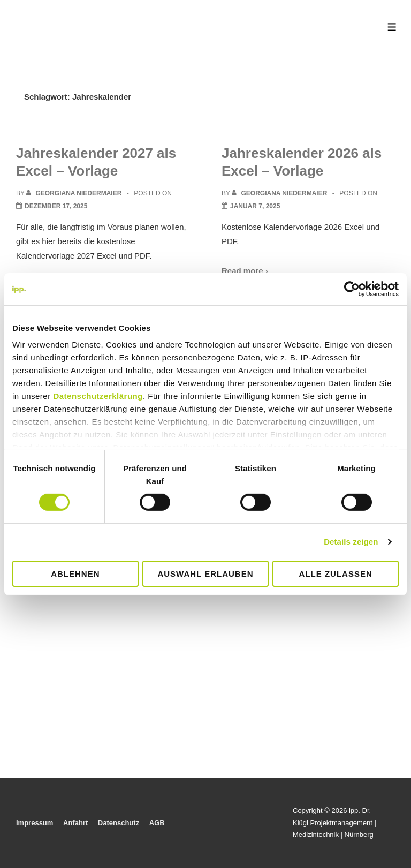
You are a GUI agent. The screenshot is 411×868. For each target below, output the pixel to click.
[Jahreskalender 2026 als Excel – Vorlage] (255, 206)
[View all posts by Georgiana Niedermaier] (75, 193)
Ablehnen (75, 574)
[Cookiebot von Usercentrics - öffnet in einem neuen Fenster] (352, 289)
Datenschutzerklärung (98, 396)
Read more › (245, 271)
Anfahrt (75, 823)
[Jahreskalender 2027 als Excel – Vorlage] (56, 206)
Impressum (35, 823)
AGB (157, 823)
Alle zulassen (336, 574)
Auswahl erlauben (205, 574)
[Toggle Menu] (392, 27)
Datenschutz (119, 823)
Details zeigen (351, 542)
